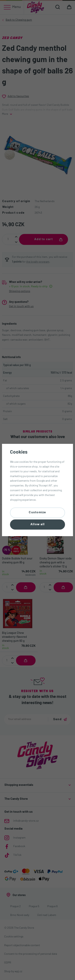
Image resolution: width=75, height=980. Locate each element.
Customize (37, 512)
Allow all (38, 524)
